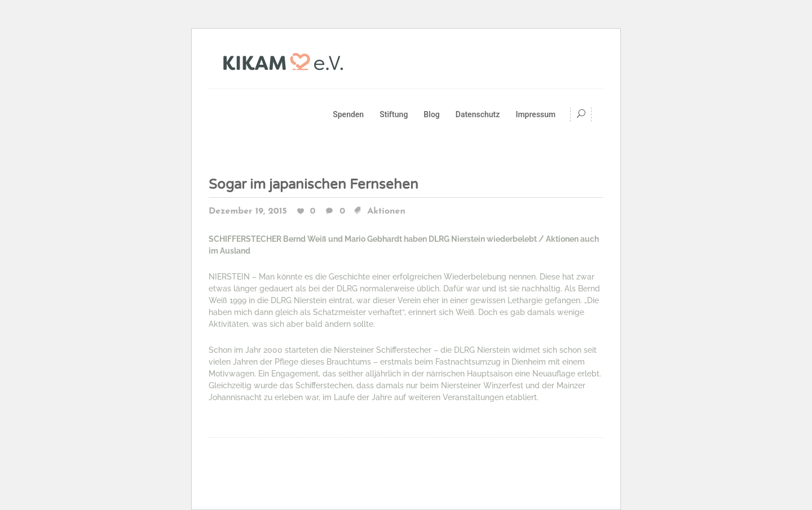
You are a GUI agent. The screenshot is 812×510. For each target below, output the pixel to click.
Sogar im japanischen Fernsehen (314, 185)
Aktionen (386, 211)
